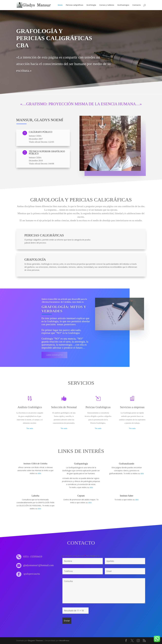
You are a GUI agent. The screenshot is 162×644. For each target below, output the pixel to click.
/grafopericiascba (32, 574)
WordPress (64, 641)
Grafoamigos (123, 5)
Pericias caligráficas (74, 5)
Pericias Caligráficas (44, 235)
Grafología (91, 5)
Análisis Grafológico (30, 407)
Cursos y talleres (107, 5)
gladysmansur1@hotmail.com (38, 565)
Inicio (60, 5)
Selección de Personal (64, 407)
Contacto (137, 5)
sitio (39, 473)
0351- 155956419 (33, 557)
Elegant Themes (35, 641)
